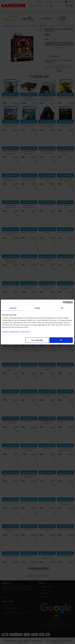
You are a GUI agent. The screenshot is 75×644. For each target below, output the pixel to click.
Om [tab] (62, 308)
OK (61, 340)
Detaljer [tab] (37, 308)
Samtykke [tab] (13, 308)
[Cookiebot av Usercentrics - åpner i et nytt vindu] (64, 302)
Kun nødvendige (37, 340)
